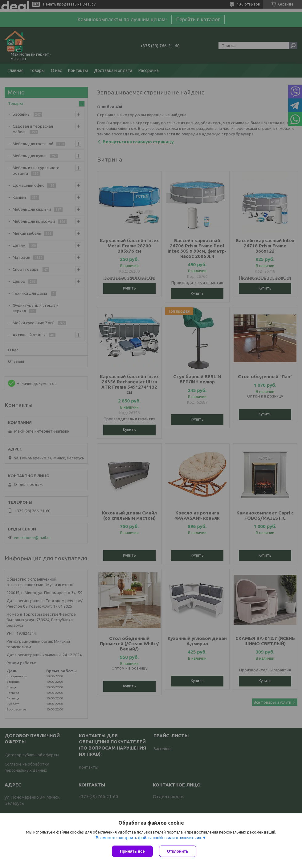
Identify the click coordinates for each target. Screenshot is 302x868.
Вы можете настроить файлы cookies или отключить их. (149, 838)
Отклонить (178, 851)
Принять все (132, 851)
